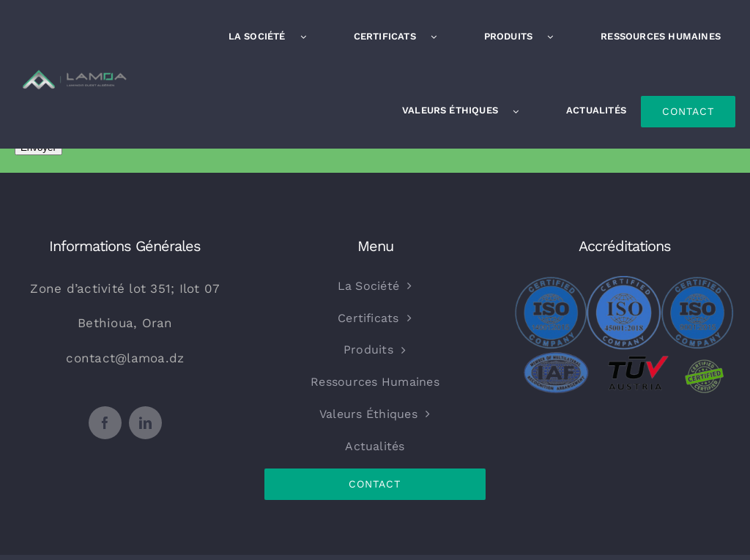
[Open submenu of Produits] (557, 37)
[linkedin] (145, 423)
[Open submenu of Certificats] (441, 37)
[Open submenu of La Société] (311, 37)
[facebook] (105, 423)
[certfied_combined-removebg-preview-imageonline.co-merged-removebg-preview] (625, 282)
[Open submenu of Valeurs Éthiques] (523, 111)
